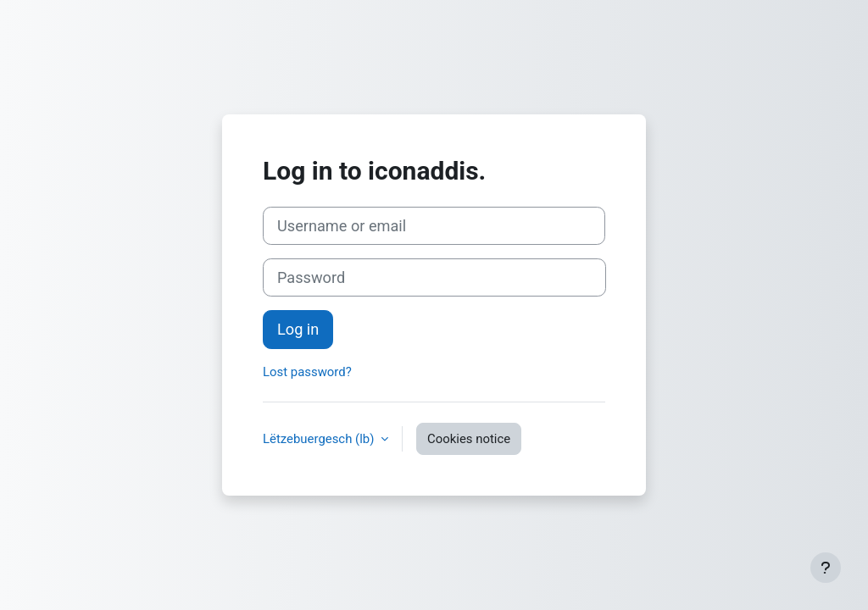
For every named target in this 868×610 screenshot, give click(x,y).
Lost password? (307, 372)
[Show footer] (826, 568)
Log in (298, 329)
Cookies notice (469, 439)
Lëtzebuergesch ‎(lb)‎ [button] (320, 439)
